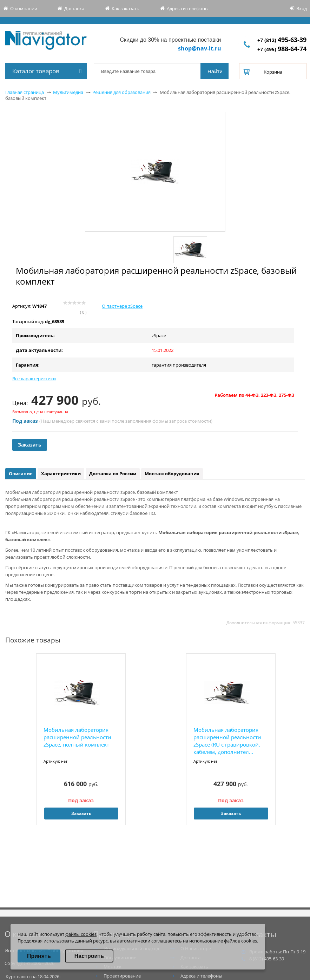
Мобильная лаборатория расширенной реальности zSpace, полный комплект (77, 737)
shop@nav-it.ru (200, 48)
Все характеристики (34, 379)
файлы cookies (81, 934)
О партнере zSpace (122, 306)
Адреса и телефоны (188, 8)
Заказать (30, 445)
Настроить (89, 956)
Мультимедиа (68, 92)
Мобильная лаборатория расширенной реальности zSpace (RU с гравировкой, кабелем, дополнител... (227, 741)
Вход (302, 8)
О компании (24, 8)
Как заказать (126, 8)
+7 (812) (282, 40)
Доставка (74, 8)
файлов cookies (240, 941)
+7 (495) (282, 49)
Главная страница (25, 92)
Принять (39, 956)
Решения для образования (121, 92)
